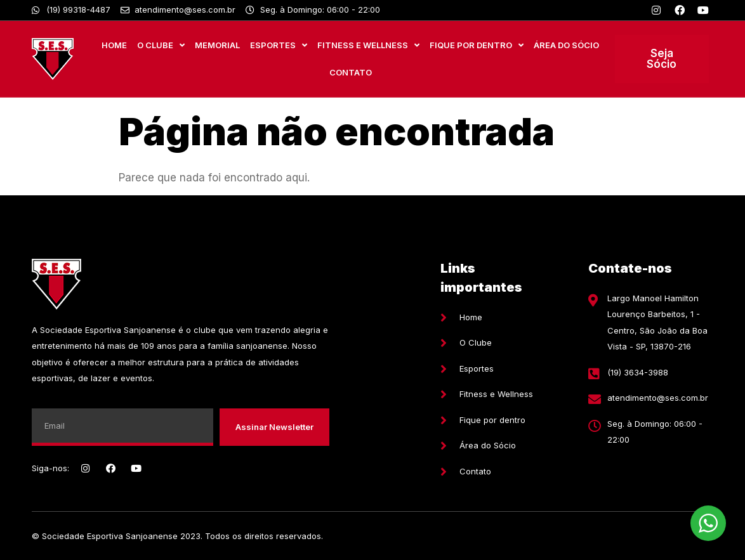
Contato (351, 72)
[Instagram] (656, 10)
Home (114, 45)
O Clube (161, 45)
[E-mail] (649, 398)
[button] (662, 59)
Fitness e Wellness (368, 45)
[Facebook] (680, 10)
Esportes (279, 45)
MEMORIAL (217, 45)
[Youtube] (703, 10)
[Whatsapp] (71, 10)
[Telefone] (649, 373)
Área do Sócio (566, 45)
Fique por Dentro (477, 45)
